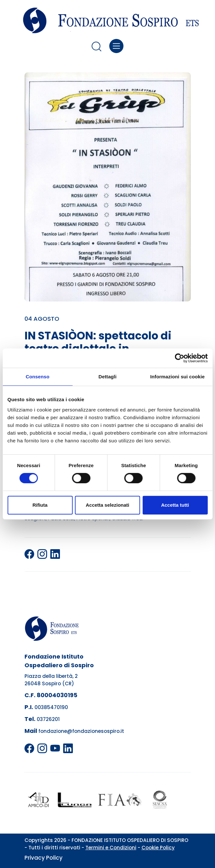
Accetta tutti (175, 505)
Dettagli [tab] (108, 377)
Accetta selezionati (107, 505)
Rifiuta (40, 505)
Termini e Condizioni (111, 848)
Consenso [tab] (38, 377)
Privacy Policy (44, 858)
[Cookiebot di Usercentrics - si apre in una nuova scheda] (179, 358)
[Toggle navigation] (117, 46)
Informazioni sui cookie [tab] (177, 377)
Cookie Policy (158, 848)
